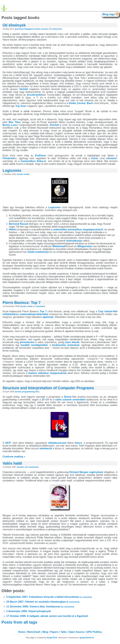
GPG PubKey (94, 633)
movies (44, 29)
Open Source (77, 633)
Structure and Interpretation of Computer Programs (48, 389)
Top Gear (21, 106)
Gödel (31, 252)
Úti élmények (14, 25)
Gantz (95, 158)
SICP (8, 444)
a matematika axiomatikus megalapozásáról (77, 229)
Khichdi (54, 125)
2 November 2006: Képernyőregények (29, 612)
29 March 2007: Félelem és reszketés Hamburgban (43, 603)
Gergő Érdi (52, 638)
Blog (45, 633)
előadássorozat (57, 444)
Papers (54, 633)
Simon (68, 398)
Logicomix (12, 170)
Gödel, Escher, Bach (81, 103)
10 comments (32, 468)
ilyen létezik (72, 342)
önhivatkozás (74, 241)
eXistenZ (111, 158)
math (26, 174)
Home (22, 633)
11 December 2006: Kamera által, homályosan (40, 607)
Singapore (29, 29)
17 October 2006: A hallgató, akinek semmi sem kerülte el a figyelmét (47, 617)
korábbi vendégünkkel (34, 345)
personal (19, 29)
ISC (37, 393)
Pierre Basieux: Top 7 (22, 303)
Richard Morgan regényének (86, 473)
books (37, 29)
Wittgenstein (85, 246)
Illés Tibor (15, 122)
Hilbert (13, 229)
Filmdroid (8, 158)
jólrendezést (27, 342)
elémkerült (46, 449)
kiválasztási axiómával (66, 345)
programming (28, 393)
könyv (78, 444)
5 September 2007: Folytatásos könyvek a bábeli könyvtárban (49, 598)
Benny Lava (10, 125)
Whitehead (59, 246)
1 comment (39, 306)
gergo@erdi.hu (87, 638)
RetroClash (34, 633)
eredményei (42, 252)
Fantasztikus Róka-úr (33, 161)
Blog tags (109, 14)
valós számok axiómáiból (70, 400)
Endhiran (40, 156)
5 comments (56, 29)
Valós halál (12, 464)
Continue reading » (14, 457)
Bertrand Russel (18, 224)
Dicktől (24, 89)
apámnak (48, 317)
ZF (43, 400)
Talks (64, 633)
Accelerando (34, 95)
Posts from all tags (20, 623)
